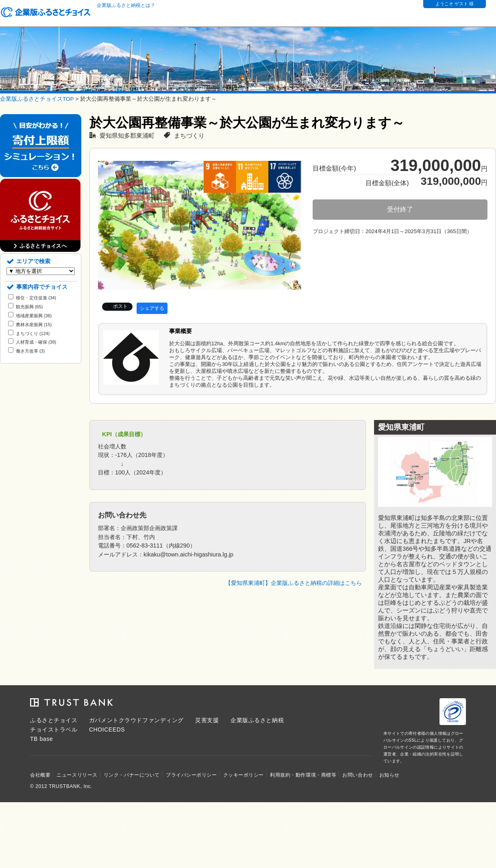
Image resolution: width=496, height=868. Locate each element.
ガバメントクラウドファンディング (136, 720)
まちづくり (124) (29, 333)
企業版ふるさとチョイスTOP (37, 99)
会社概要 (40, 775)
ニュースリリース (77, 775)
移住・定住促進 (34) (32, 298)
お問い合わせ (358, 775)
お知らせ (389, 775)
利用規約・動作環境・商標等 (303, 775)
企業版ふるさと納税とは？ (126, 5)
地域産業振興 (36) (30, 316)
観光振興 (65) (25, 307)
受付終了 (400, 209)
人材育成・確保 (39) (32, 342)
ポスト (120, 306)
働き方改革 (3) (26, 351)
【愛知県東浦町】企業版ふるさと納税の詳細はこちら (294, 583)
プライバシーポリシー (191, 775)
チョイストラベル (54, 729)
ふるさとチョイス (54, 720)
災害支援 (207, 720)
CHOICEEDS (107, 729)
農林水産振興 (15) (30, 325)
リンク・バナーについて (132, 775)
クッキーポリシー (244, 775)
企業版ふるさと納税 (257, 720)
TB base (41, 739)
